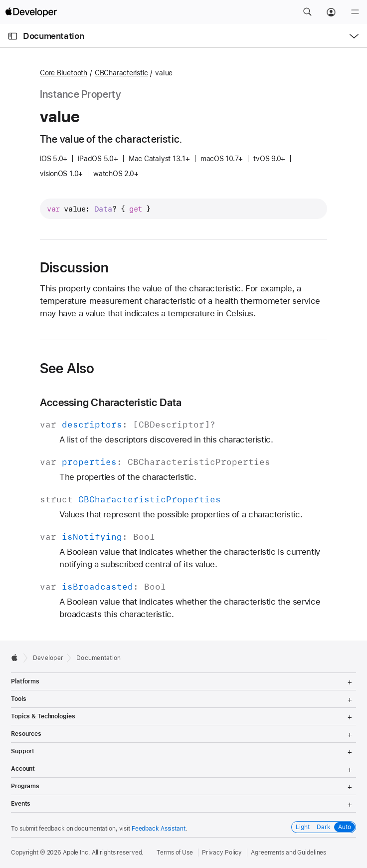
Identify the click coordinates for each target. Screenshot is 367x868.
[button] (307, 12)
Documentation (53, 36)
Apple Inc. (77, 853)
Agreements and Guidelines (288, 853)
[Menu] (355, 12)
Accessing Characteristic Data (111, 402)
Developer (48, 658)
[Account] (331, 12)
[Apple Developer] (31, 12)
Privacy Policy (222, 853)
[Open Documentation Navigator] (13, 36)
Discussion (74, 267)
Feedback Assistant (159, 829)
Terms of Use (175, 853)
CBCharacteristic (121, 73)
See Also (67, 368)
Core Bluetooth (64, 73)
